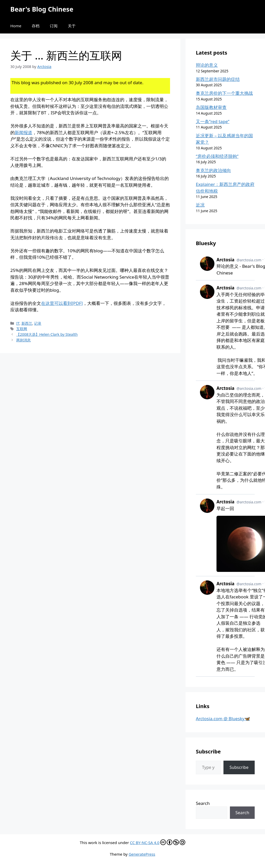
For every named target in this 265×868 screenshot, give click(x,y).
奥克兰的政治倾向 (213, 170)
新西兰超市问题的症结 (218, 79)
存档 (36, 26)
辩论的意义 (207, 65)
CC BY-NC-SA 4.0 (158, 842)
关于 (72, 26)
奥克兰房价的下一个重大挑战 (224, 93)
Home (16, 26)
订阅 (54, 26)
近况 (200, 205)
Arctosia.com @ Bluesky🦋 (223, 719)
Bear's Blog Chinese (42, 9)
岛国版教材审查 (211, 107)
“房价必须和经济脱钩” (217, 156)
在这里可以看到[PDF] (62, 303)
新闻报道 (23, 132)
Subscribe (239, 767)
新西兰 (27, 323)
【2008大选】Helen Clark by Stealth (47, 334)
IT (18, 323)
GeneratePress (142, 854)
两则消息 (23, 340)
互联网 (22, 329)
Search (203, 803)
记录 (38, 323)
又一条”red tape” (213, 121)
